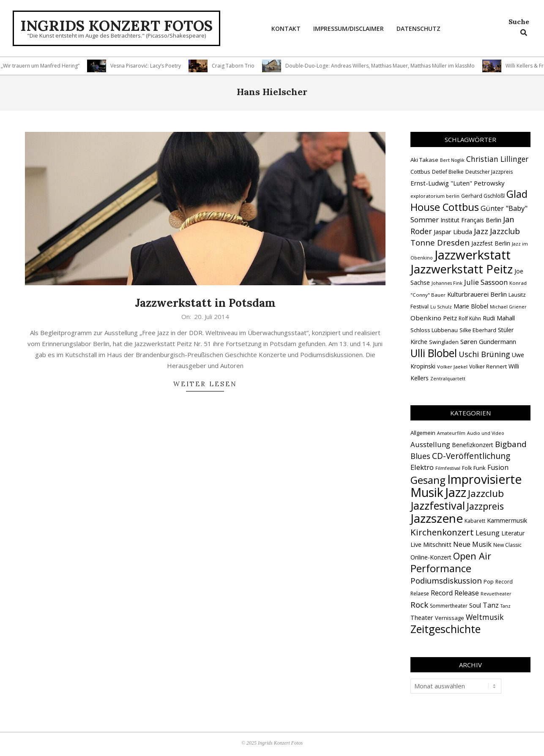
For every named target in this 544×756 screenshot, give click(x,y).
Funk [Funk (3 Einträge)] (480, 468)
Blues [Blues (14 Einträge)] (420, 456)
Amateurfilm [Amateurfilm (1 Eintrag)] (451, 433)
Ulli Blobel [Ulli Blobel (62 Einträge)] (434, 353)
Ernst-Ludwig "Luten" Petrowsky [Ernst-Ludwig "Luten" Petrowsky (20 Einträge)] (457, 183)
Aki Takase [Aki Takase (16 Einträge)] (424, 160)
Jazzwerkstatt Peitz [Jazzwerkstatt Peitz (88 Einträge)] (462, 269)
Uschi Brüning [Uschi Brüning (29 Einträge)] (484, 354)
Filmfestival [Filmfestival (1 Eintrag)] (448, 468)
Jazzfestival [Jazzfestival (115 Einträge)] (438, 505)
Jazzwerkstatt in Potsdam (205, 303)
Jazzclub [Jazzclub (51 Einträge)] (486, 493)
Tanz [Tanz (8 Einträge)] (491, 605)
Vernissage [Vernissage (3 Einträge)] (450, 618)
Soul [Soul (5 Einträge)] (475, 605)
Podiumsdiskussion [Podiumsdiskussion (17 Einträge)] (446, 580)
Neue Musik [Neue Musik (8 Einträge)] (472, 544)
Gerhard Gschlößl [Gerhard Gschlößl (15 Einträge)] (483, 196)
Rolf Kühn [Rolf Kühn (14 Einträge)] (470, 318)
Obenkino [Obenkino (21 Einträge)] (426, 318)
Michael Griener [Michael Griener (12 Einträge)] (508, 307)
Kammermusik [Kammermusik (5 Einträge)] (507, 520)
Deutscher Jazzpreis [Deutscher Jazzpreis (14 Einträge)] (489, 172)
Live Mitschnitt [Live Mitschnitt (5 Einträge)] (431, 544)
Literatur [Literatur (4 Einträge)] (513, 533)
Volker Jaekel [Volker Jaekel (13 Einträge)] (452, 367)
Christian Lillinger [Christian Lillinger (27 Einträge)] (497, 159)
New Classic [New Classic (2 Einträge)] (507, 545)
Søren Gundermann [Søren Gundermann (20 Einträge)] (488, 341)
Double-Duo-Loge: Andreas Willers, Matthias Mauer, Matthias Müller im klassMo (383, 66)
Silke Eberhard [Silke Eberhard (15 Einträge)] (478, 330)
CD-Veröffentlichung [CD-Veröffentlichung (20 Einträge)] (471, 456)
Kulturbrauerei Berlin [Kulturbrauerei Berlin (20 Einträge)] (477, 294)
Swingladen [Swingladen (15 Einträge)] (444, 342)
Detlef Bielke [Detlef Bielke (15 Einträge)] (448, 172)
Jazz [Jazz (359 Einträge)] (456, 492)
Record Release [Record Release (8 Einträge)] (455, 593)
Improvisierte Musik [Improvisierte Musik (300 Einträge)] (466, 486)
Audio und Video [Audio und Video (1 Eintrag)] (486, 433)
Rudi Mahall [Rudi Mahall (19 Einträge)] (499, 318)
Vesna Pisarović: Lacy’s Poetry (149, 66)
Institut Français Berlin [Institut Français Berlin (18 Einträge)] (471, 220)
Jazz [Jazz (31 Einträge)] (481, 231)
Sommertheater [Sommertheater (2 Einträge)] (449, 606)
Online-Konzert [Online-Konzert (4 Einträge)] (431, 557)
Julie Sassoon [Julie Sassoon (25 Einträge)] (486, 282)
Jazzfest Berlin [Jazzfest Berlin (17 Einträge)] (491, 243)
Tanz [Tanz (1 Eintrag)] (506, 606)
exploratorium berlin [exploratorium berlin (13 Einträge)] (435, 196)
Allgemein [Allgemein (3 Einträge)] (423, 433)
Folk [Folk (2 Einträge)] (467, 468)
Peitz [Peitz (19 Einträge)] (450, 318)
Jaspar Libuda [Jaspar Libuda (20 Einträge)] (453, 232)
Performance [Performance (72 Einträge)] (441, 568)
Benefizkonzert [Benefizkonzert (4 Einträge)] (473, 445)
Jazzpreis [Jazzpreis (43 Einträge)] (485, 506)
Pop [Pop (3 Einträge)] (489, 581)
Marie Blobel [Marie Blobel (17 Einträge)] (471, 306)
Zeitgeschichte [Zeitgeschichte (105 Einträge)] (446, 629)
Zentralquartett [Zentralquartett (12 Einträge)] (448, 379)
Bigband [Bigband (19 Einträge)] (511, 444)
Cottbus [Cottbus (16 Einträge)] (420, 172)
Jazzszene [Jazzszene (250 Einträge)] (437, 518)
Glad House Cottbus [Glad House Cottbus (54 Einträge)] (469, 201)
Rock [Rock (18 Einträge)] (419, 605)
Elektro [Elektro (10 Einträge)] (422, 467)
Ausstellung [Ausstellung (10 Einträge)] (430, 444)
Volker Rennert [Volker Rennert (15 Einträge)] (488, 367)
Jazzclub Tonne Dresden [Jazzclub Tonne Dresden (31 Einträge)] (465, 237)
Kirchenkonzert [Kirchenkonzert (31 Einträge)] (442, 532)
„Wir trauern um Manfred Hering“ (43, 66)
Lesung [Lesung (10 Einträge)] (488, 533)
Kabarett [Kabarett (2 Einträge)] (475, 521)
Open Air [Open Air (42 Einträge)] (472, 556)
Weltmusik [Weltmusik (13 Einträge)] (485, 617)
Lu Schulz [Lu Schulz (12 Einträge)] (441, 307)
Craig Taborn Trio (236, 66)
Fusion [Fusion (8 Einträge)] (498, 467)
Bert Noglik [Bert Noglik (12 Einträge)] (452, 160)
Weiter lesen (205, 384)
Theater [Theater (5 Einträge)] (422, 617)
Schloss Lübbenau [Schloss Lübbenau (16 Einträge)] (434, 330)
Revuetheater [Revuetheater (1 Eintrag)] (496, 594)
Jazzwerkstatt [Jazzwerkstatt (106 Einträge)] (473, 255)
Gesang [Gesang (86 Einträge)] (428, 480)
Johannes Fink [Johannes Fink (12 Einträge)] (447, 283)
